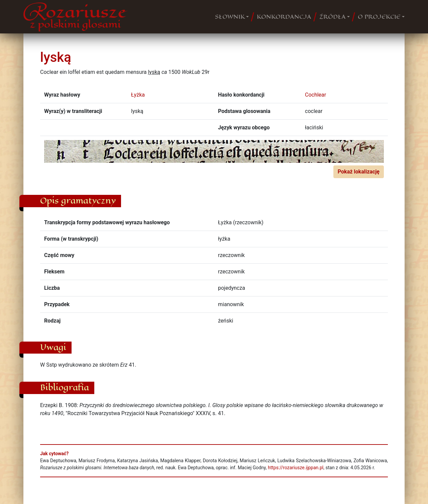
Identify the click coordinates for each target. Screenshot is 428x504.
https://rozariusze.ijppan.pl (296, 468)
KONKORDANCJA (284, 17)
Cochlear (315, 95)
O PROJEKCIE (379, 17)
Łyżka (138, 95)
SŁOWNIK (230, 17)
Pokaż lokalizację (359, 172)
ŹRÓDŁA (333, 17)
